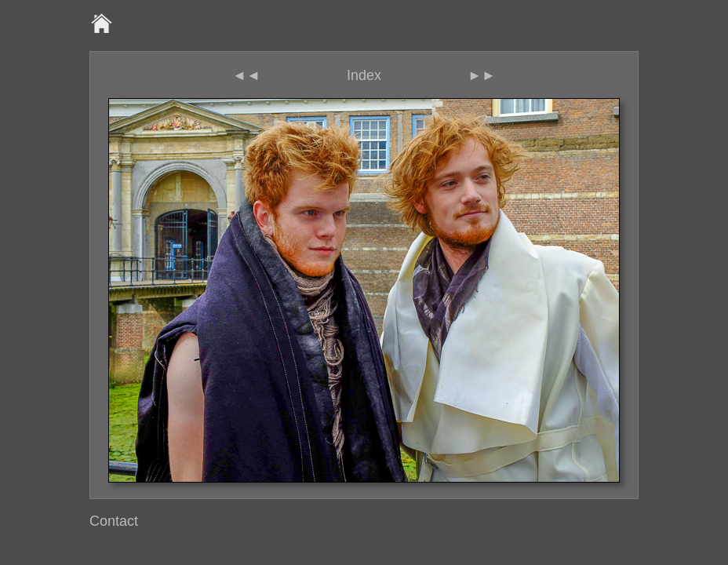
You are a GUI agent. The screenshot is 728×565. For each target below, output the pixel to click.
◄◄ (246, 75)
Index (364, 75)
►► (482, 75)
